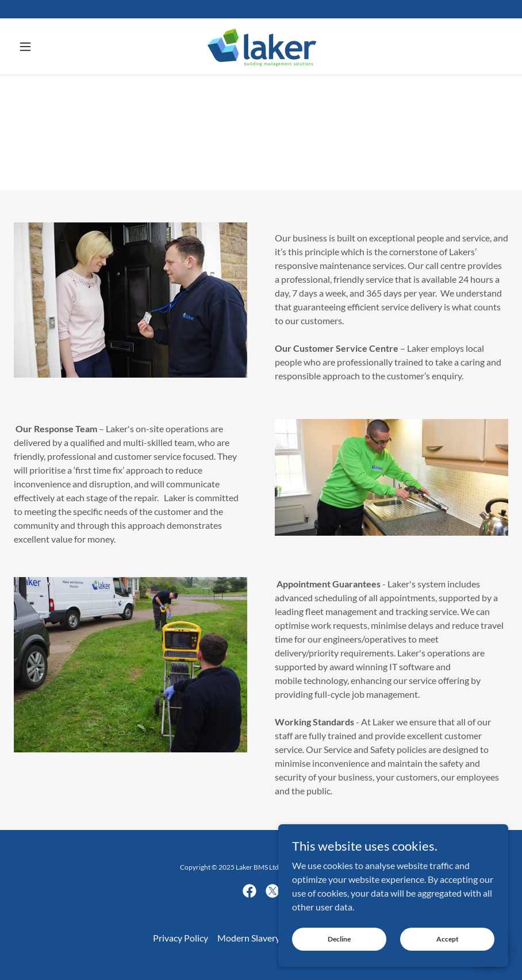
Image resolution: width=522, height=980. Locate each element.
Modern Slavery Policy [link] (262, 938)
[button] (51, 47)
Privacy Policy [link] (181, 938)
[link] (261, 47)
